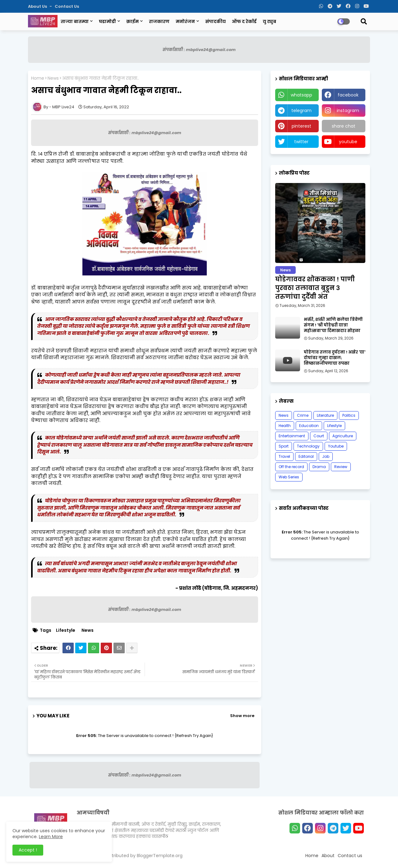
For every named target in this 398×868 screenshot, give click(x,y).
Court (319, 436)
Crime (303, 415)
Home (38, 78)
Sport (284, 446)
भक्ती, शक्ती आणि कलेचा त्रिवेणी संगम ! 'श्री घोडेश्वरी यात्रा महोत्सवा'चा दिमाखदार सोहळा (333, 325)
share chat (344, 126)
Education (309, 426)
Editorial (306, 456)
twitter (301, 142)
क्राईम (132, 21)
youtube (348, 142)
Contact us (67, 6)
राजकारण (159, 21)
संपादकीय (215, 21)
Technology (308, 446)
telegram (301, 110)
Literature (325, 415)
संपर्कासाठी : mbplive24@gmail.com (199, 50)
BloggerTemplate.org (160, 856)
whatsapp (301, 95)
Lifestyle (66, 630)
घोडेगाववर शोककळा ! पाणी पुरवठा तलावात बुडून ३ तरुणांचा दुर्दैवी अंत (315, 288)
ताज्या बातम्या (75, 21)
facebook (348, 95)
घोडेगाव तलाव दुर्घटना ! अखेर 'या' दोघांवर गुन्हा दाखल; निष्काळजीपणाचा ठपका (335, 358)
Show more (242, 716)
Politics (349, 415)
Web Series (289, 477)
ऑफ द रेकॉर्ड (244, 21)
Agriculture (343, 436)
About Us (38, 6)
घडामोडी (107, 21)
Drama (319, 467)
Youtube (336, 446)
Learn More (51, 837)
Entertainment (292, 436)
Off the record (291, 467)
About (328, 856)
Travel (284, 456)
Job (326, 456)
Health (285, 426)
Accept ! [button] (28, 850)
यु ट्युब (269, 21)
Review (341, 467)
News (53, 78)
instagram (348, 110)
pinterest (301, 126)
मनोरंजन (185, 21)
